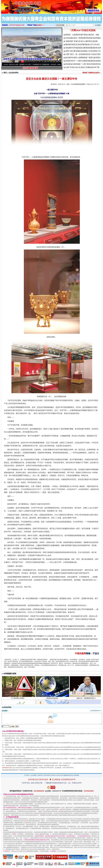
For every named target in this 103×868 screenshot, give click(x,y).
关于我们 (27, 775)
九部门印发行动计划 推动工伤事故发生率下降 (82, 67)
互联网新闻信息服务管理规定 (34, 738)
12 (51, 62)
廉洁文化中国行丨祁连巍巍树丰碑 (33, 64)
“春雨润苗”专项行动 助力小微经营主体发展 (81, 41)
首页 (5, 73)
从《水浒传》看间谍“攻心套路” (11, 64)
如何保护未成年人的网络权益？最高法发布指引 (83, 58)
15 (59, 62)
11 (48, 62)
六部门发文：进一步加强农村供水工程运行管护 (83, 54)
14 (57, 62)
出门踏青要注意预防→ (19, 700)
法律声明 (40, 775)
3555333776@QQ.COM (17, 25)
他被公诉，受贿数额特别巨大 (86, 700)
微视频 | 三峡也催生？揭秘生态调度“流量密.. (59, 64)
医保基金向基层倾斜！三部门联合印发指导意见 (83, 64)
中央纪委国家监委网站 (78, 84)
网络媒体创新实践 (52, 700)
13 (54, 62)
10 (45, 62)
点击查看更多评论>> (96, 711)
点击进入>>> (40, 25)
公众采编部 (33, 775)
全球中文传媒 (18, 6)
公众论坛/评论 (13, 73)
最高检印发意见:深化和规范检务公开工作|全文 (83, 44)
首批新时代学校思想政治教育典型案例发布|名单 (83, 48)
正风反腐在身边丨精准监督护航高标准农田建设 (83, 38)
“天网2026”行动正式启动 (83, 30)
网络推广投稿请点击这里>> (91, 73)
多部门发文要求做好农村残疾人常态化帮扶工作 (83, 51)
